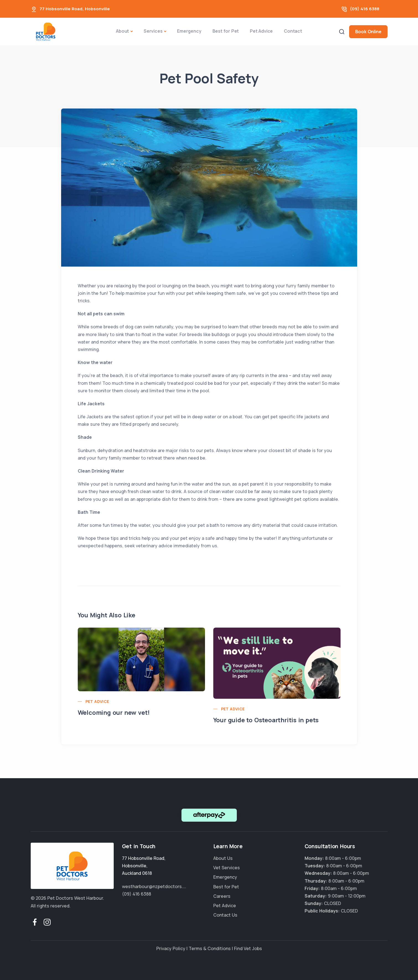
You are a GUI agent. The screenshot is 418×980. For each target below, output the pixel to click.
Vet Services (227, 868)
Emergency (189, 31)
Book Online (368, 32)
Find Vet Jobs (248, 948)
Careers (222, 896)
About (122, 31)
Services (153, 31)
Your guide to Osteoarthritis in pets (266, 720)
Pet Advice (261, 31)
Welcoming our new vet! (114, 713)
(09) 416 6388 (365, 9)
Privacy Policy (171, 948)
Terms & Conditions (210, 948)
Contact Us (225, 915)
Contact (293, 31)
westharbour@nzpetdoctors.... (154, 886)
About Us (223, 858)
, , (144, 866)
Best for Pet (226, 31)
